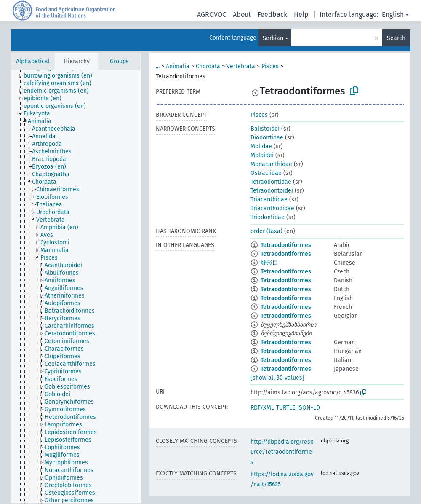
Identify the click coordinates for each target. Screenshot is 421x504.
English (393, 15)
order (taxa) (266, 231)
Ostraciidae (266, 173)
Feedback (272, 15)
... (158, 66)
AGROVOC (212, 15)
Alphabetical (33, 61)
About (242, 15)
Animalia (178, 66)
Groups (119, 61)
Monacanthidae (271, 164)
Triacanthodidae (272, 208)
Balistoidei (265, 129)
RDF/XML (262, 408)
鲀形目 (269, 263)
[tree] (76, 287)
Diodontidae (267, 138)
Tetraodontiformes (286, 245)
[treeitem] (61, 76)
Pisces (270, 66)
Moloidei (262, 155)
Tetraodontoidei (272, 191)
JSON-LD (309, 408)
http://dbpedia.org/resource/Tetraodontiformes (282, 452)
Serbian (273, 38)
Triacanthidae (269, 200)
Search (396, 38)
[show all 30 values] (277, 378)
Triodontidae (268, 217)
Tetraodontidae (271, 182)
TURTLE (286, 408)
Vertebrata (241, 66)
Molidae (261, 146)
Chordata (208, 66)
